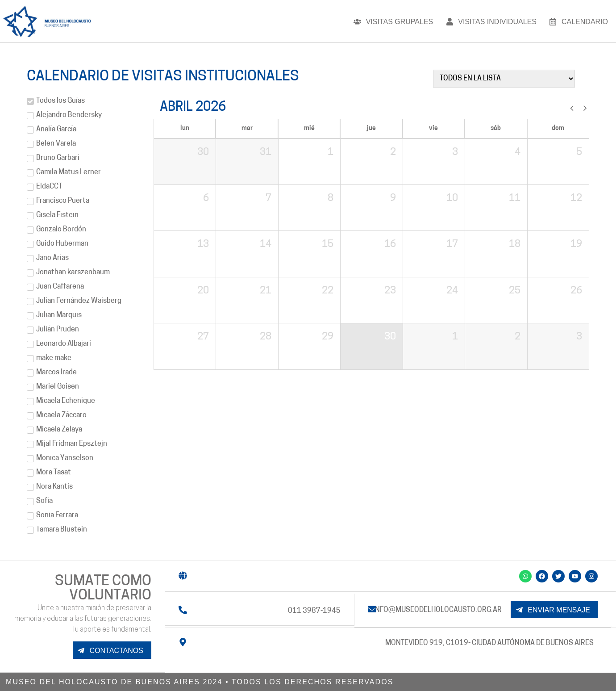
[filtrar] (504, 79)
